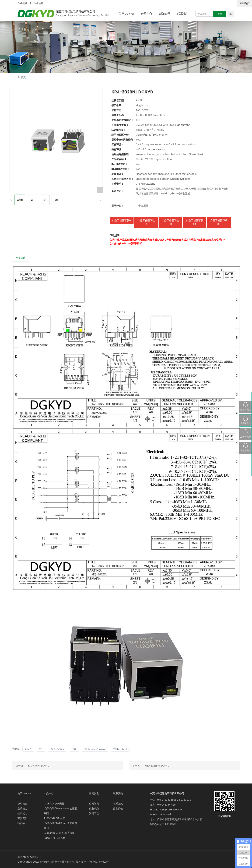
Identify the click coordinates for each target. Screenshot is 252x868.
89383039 (185, 800)
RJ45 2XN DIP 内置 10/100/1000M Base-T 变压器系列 (60, 823)
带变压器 (143, 206)
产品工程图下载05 (219, 222)
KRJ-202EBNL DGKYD (157, 766)
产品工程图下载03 (170, 222)
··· (45, 843)
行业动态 (94, 809)
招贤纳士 (22, 823)
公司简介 (22, 804)
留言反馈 (118, 809)
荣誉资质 (22, 818)
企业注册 (38, 3)
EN (231, 14)
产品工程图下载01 (122, 220)
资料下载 (94, 813)
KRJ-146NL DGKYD (39, 766)
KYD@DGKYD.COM (171, 810)
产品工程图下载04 (195, 222)
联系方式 (118, 804)
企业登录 (22, 3)
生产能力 (22, 813)
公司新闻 (94, 804)
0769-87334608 (167, 800)
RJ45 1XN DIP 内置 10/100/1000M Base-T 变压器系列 (60, 809)
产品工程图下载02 (146, 222)
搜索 (220, 14)
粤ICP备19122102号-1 (29, 857)
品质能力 (22, 809)
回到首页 (245, 3)
